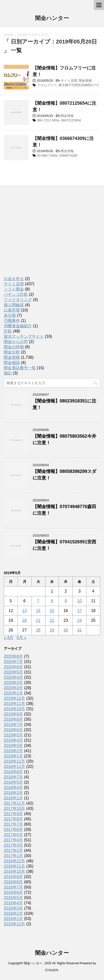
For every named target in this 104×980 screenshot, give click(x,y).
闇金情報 (85, 81)
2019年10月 (14, 709)
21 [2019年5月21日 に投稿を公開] (38, 620)
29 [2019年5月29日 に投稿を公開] (52, 630)
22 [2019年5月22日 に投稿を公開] (52, 620)
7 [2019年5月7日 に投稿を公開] (38, 601)
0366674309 (68, 156)
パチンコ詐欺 (16, 294)
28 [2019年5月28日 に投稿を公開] (38, 630)
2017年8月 (13, 819)
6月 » (22, 638)
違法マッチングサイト (24, 336)
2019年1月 (13, 756)
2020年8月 (13, 656)
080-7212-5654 (48, 120)
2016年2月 (13, 913)
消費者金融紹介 (18, 326)
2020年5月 (13, 672)
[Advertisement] (41, 235)
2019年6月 (13, 730)
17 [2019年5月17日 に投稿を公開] (79, 611)
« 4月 (9, 638)
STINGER (51, 970)
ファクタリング (18, 300)
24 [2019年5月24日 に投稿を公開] (79, 620)
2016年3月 (13, 908)
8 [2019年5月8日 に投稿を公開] (52, 601)
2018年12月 (14, 761)
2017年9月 (13, 814)
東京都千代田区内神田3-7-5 (78, 85)
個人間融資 (14, 305)
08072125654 (71, 120)
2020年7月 (13, 662)
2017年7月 (13, 824)
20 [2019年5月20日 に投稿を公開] (25, 620)
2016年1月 (13, 919)
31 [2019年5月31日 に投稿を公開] (79, 630)
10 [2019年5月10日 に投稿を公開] (79, 601)
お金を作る (14, 279)
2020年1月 (13, 693)
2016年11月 (14, 866)
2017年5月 (13, 835)
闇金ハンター (52, 19)
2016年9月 (13, 877)
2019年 (23, 35)
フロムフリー (47, 85)
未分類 (10, 315)
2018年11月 (14, 767)
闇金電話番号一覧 (20, 368)
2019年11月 (14, 704)
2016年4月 (13, 903)
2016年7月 (13, 887)
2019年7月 (13, 725)
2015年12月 (14, 924)
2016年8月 (13, 882)
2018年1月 (13, 798)
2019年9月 (13, 714)
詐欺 (8, 331)
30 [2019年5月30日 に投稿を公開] (66, 630)
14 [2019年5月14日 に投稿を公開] (38, 611)
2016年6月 (13, 892)
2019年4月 (13, 740)
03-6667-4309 (47, 156)
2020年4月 (13, 677)
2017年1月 (13, 856)
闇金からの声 (16, 342)
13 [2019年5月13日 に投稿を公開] (25, 611)
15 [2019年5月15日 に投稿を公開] (52, 611)
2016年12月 (14, 861)
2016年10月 (14, 871)
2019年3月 (13, 746)
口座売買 (12, 310)
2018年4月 (13, 788)
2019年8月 (13, 719)
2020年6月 (13, 667)
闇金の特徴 (14, 347)
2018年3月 (13, 793)
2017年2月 (13, 850)
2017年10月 (14, 809)
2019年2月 (13, 751)
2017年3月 (13, 845)
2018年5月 (13, 782)
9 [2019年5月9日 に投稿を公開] (66, 601)
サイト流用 (69, 81)
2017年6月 (13, 829)
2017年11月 (14, 803)
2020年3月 (13, 683)
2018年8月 (13, 772)
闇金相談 (12, 363)
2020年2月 (13, 688)
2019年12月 (14, 698)
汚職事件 (12, 321)
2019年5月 (13, 735)
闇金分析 (12, 352)
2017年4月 (13, 840)
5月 (34, 35)
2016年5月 (13, 898)
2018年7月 (13, 777)
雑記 (8, 373)
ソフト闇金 (14, 289)
